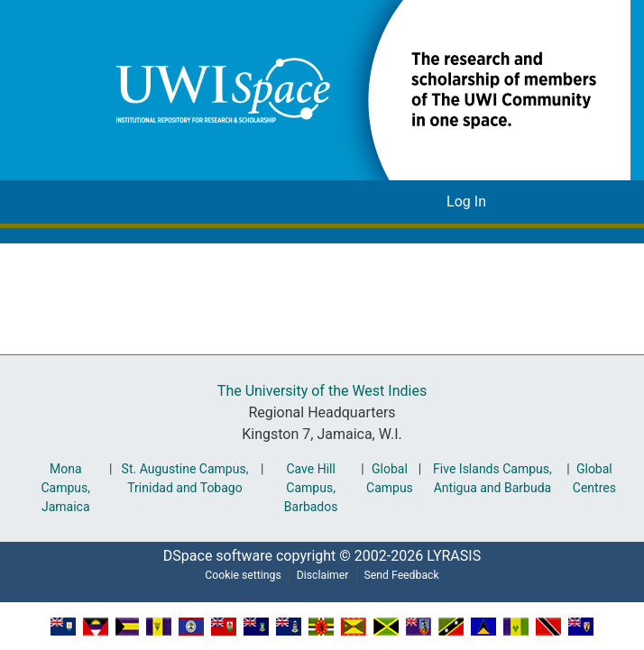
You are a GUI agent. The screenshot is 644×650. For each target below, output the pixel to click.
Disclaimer (322, 575)
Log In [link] (467, 202)
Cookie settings (237, 575)
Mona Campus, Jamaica (64, 488)
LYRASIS (459, 556)
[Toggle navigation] (529, 202)
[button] (360, 89)
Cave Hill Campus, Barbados (308, 488)
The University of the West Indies (322, 391)
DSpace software (212, 556)
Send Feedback (407, 575)
